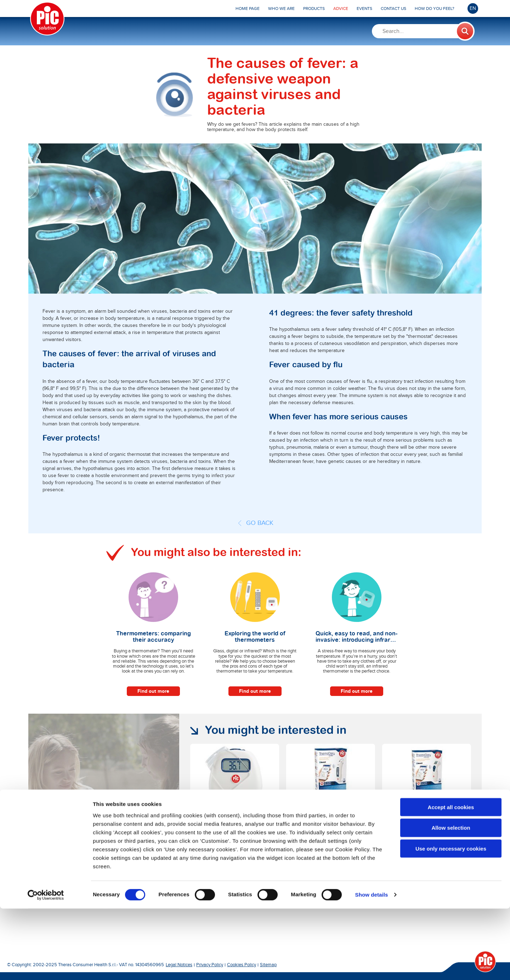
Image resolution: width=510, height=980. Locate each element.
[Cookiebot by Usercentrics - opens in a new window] (46, 966)
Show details (372, 966)
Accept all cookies (451, 878)
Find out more (153, 691)
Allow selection (451, 899)
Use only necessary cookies (451, 920)
